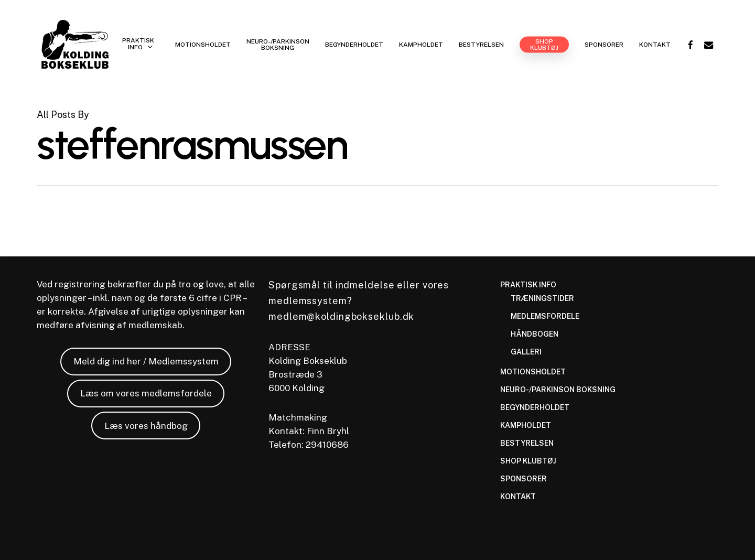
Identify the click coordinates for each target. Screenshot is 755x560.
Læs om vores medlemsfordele (146, 393)
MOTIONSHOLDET (533, 372)
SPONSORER (524, 479)
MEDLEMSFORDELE (545, 316)
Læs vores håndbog (146, 426)
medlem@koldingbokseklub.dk (341, 316)
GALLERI (526, 352)
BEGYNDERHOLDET (535, 407)
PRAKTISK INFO (528, 285)
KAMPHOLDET (526, 425)
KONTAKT (518, 497)
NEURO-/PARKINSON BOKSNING (558, 390)
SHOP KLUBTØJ (528, 461)
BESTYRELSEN (527, 443)
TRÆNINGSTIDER (542, 298)
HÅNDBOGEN (535, 334)
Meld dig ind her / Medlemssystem (146, 361)
